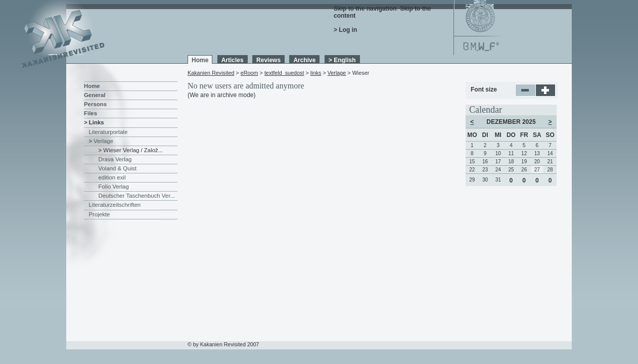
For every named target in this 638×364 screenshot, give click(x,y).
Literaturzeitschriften (115, 205)
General (95, 95)
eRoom (249, 73)
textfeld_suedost (284, 73)
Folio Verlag (114, 187)
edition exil (112, 177)
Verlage (337, 73)
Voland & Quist (118, 168)
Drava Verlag (115, 159)
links (316, 73)
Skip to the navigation (365, 9)
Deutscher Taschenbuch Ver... (137, 196)
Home (200, 60)
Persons (95, 104)
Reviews (268, 60)
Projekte (100, 214)
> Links (94, 122)
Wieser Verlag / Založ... (133, 150)
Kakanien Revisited (211, 73)
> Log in (345, 30)
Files (90, 113)
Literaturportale (108, 132)
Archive (304, 60)
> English (342, 60)
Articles (233, 60)
